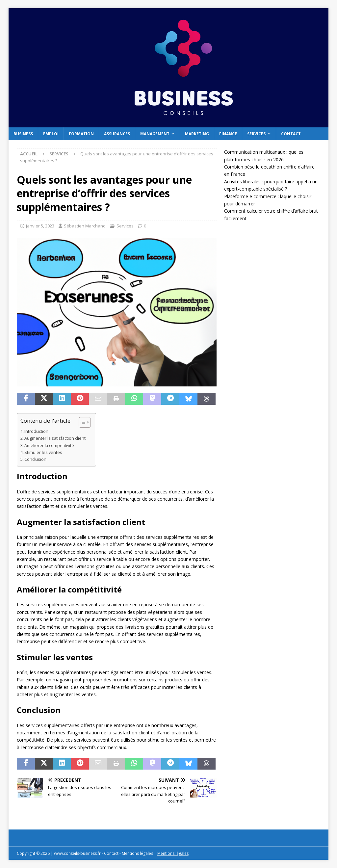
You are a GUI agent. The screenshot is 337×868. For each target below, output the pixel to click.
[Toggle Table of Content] (81, 422)
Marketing (197, 134)
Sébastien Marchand (85, 226)
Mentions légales (173, 853)
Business (23, 134)
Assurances (117, 134)
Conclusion (35, 459)
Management (155, 134)
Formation (81, 134)
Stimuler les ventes (43, 452)
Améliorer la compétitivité (49, 446)
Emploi (51, 134)
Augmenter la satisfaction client (55, 438)
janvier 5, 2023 (40, 226)
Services (256, 134)
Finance (228, 134)
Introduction (36, 431)
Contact (291, 134)
